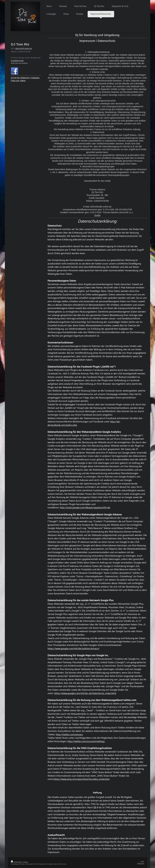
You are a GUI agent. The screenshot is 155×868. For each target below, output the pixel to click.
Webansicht (141, 863)
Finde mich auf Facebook (19, 63)
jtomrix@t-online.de (24, 49)
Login (142, 861)
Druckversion (17, 862)
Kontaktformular (17, 61)
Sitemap (26, 862)
